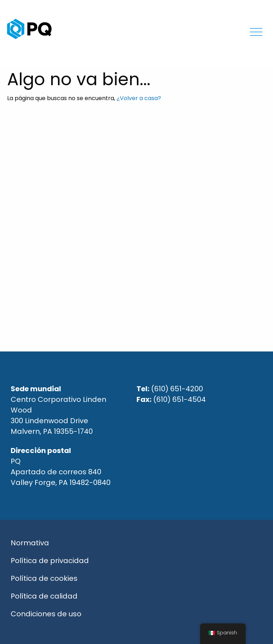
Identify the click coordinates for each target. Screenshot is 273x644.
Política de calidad (44, 596)
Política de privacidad (50, 561)
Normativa (30, 543)
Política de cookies (44, 578)
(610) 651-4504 (180, 399)
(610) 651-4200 (177, 389)
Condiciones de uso (46, 614)
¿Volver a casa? (139, 98)
